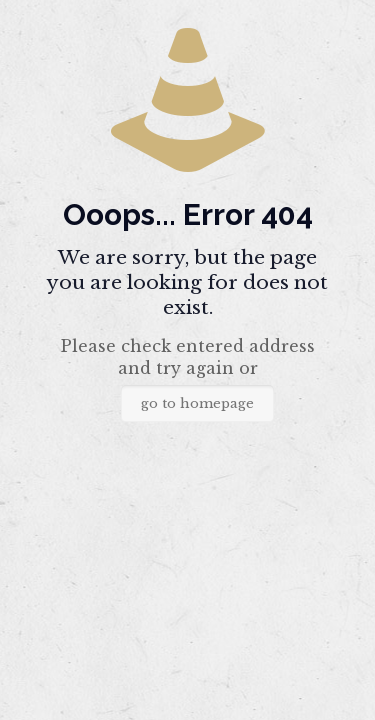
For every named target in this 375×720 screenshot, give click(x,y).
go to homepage (197, 403)
